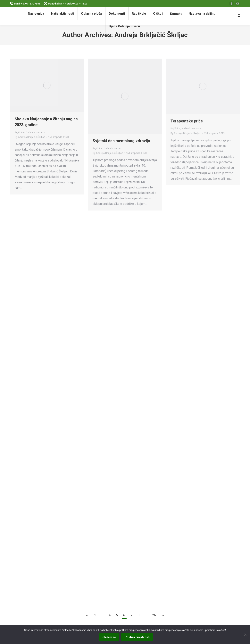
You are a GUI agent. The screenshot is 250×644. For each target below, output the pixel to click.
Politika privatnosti (137, 637)
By (30, 137)
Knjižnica (20, 132)
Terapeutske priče (187, 121)
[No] (245, 635)
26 (154, 615)
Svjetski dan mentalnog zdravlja (121, 141)
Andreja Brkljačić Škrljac (151, 35)
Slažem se (109, 637)
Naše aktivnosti (34, 132)
